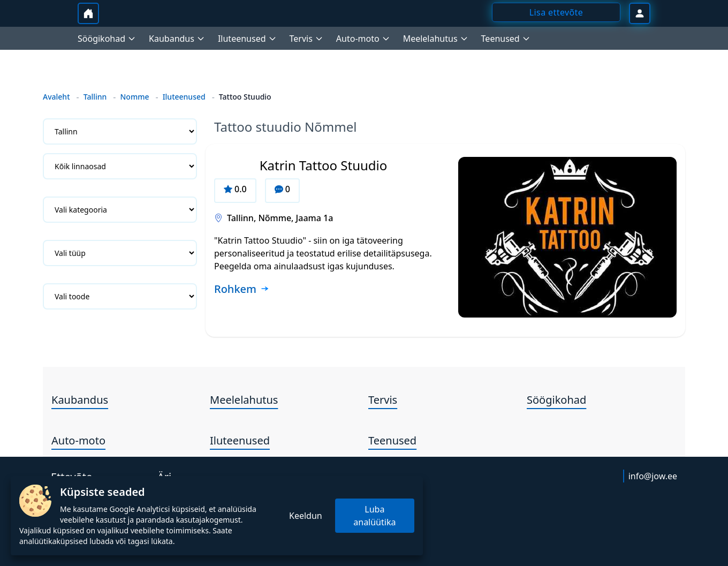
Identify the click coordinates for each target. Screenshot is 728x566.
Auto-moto (78, 440)
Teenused (392, 440)
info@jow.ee (653, 476)
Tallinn (95, 97)
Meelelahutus (244, 400)
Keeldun (306, 516)
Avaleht (56, 97)
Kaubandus (80, 400)
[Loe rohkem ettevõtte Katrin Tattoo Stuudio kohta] (242, 290)
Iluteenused (184, 97)
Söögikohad (556, 400)
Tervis (383, 400)
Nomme (134, 97)
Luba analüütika (374, 516)
